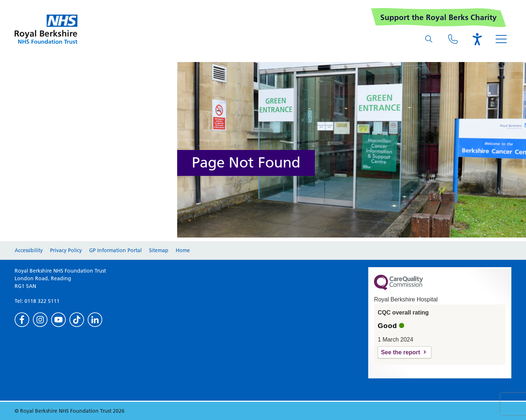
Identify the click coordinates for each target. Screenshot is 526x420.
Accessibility (29, 250)
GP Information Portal (115, 250)
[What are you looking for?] (429, 39)
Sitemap (159, 250)
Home (183, 250)
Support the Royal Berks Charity (439, 17)
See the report (401, 352)
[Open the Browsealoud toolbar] (477, 39)
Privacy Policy (66, 250)
